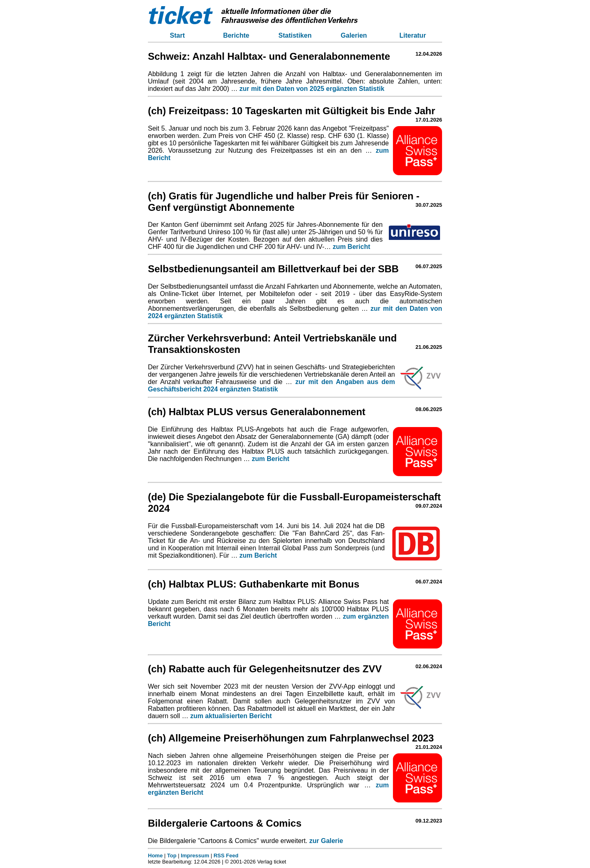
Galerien (354, 35)
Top (172, 856)
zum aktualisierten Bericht (231, 716)
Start (177, 35)
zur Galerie (326, 841)
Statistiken (295, 35)
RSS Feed (226, 856)
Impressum (195, 856)
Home (155, 856)
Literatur (413, 35)
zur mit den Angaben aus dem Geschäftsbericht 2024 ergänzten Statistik (271, 385)
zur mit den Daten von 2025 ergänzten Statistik (312, 89)
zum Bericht (352, 247)
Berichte (236, 35)
